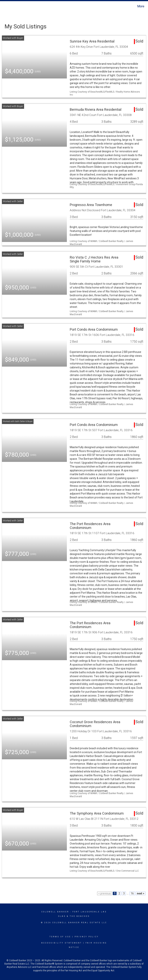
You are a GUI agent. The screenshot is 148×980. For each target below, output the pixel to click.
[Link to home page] (4, 6)
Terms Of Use (60, 937)
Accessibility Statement (62, 943)
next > (141, 893)
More (141, 6)
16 (132, 893)
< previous (105, 893)
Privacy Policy (87, 937)
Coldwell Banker (55, 912)
